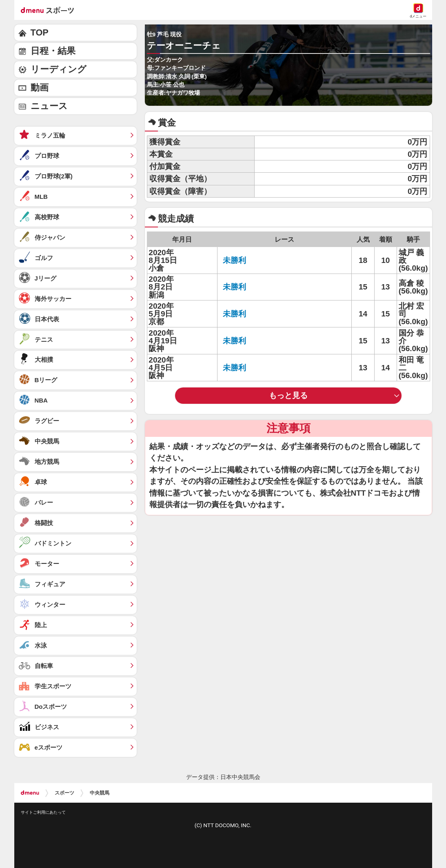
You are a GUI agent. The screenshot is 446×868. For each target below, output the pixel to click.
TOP (40, 32)
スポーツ (64, 793)
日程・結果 (53, 51)
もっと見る (288, 395)
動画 (40, 88)
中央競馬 (100, 793)
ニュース (49, 106)
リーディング (59, 69)
